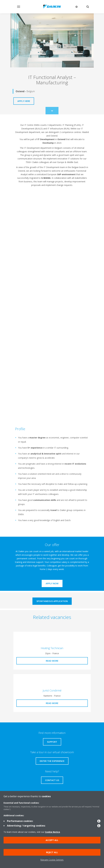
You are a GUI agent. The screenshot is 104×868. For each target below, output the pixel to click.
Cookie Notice (52, 832)
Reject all (52, 852)
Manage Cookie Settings (52, 860)
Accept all (52, 840)
